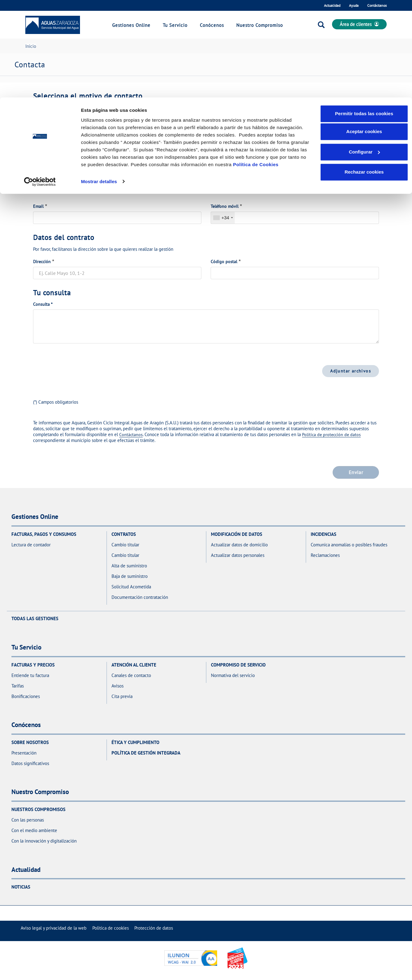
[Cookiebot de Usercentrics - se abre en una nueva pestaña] (40, 84)
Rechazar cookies (364, 75)
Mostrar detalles (99, 84)
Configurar (364, 55)
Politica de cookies (111, 928)
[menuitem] (54, 928)
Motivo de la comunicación (59, 114)
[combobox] (223, 218)
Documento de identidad (57, 170)
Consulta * (43, 304)
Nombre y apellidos (229, 170)
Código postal (224, 262)
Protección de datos (154, 928)
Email (38, 206)
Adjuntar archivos (351, 371)
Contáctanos (131, 435)
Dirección (42, 262)
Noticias (21, 887)
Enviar (356, 472)
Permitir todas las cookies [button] (364, 16)
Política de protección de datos (331, 435)
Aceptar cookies (364, 34)
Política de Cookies (256, 67)
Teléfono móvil (225, 206)
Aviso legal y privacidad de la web (54, 928)
